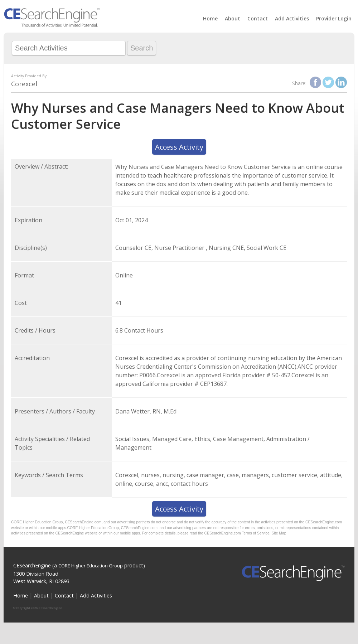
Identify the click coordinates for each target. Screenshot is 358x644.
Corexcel (24, 84)
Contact (258, 18)
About (233, 18)
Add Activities (292, 18)
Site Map (279, 533)
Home (210, 18)
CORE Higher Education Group (91, 566)
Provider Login (334, 18)
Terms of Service (255, 533)
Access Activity (179, 147)
